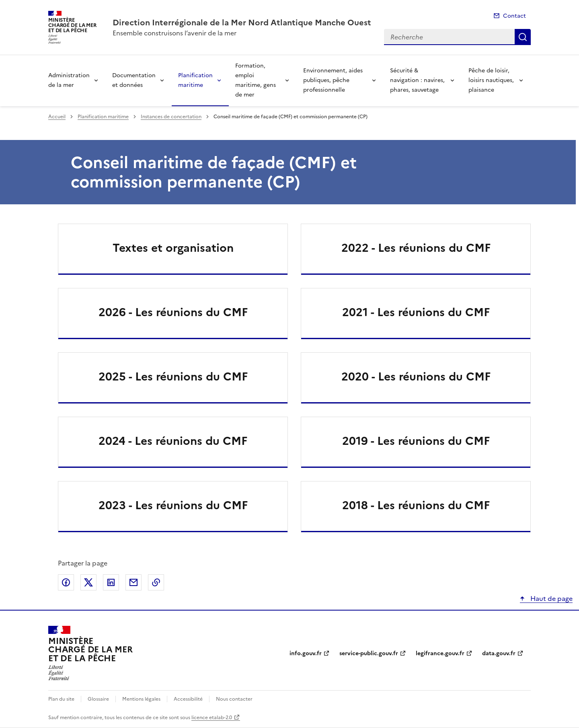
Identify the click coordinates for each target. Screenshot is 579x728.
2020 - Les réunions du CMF (416, 376)
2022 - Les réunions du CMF (416, 248)
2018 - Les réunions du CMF (416, 505)
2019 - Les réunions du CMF (416, 441)
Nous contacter (234, 699)
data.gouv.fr (499, 653)
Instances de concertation (171, 117)
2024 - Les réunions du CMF (173, 441)
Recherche (523, 37)
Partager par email (133, 582)
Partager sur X (88, 582)
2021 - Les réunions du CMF (416, 312)
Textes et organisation (173, 248)
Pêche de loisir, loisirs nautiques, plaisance (491, 80)
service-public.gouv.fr (369, 653)
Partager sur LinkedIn (111, 582)
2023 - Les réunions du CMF (173, 505)
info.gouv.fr (306, 653)
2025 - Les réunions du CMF (173, 376)
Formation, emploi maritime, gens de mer (256, 80)
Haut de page (551, 598)
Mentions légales (141, 699)
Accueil (57, 117)
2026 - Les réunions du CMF (173, 312)
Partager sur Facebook (66, 582)
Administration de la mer (69, 80)
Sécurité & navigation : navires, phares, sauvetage (417, 80)
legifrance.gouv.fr (440, 653)
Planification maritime (195, 80)
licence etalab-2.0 (212, 718)
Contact (514, 16)
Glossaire (98, 699)
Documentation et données (134, 80)
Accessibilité (188, 699)
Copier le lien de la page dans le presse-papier (156, 582)
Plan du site (61, 699)
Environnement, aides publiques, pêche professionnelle (333, 80)
